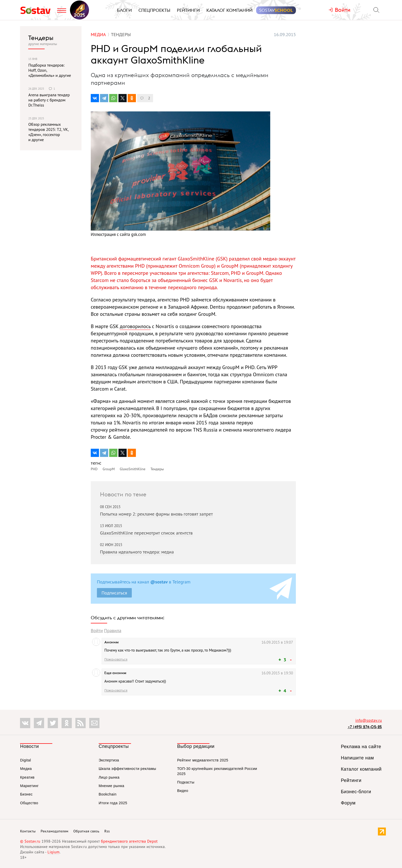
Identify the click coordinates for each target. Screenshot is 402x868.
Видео (183, 791)
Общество (29, 803)
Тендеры (41, 38)
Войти (97, 630)
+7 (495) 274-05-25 (365, 727)
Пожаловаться (116, 659)
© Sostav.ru (30, 841)
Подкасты (186, 782)
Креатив (27, 777)
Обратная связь (86, 831)
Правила (113, 630)
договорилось (135, 326)
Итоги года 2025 (113, 803)
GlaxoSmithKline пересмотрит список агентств (146, 533)
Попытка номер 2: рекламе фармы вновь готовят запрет (156, 514)
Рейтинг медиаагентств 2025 (203, 760)
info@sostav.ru (369, 720)
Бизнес (26, 794)
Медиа (26, 769)
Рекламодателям (54, 831)
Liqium (53, 852)
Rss (107, 831)
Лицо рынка (109, 777)
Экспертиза (109, 760)
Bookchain (108, 794)
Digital (25, 760)
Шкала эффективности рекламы (127, 769)
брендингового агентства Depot (129, 841)
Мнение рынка (112, 786)
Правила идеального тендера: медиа (137, 552)
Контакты (28, 831)
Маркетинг (29, 786)
